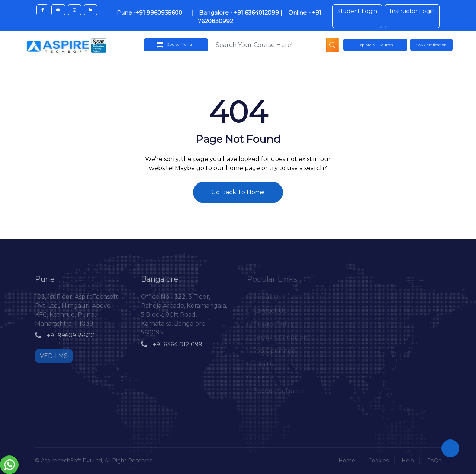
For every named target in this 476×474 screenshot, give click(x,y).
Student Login (357, 11)
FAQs (434, 461)
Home (347, 461)
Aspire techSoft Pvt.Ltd (71, 461)
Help (408, 461)
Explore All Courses (375, 45)
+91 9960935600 (65, 335)
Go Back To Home (238, 192)
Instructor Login (412, 11)
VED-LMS (54, 356)
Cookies (378, 461)
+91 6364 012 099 (172, 344)
